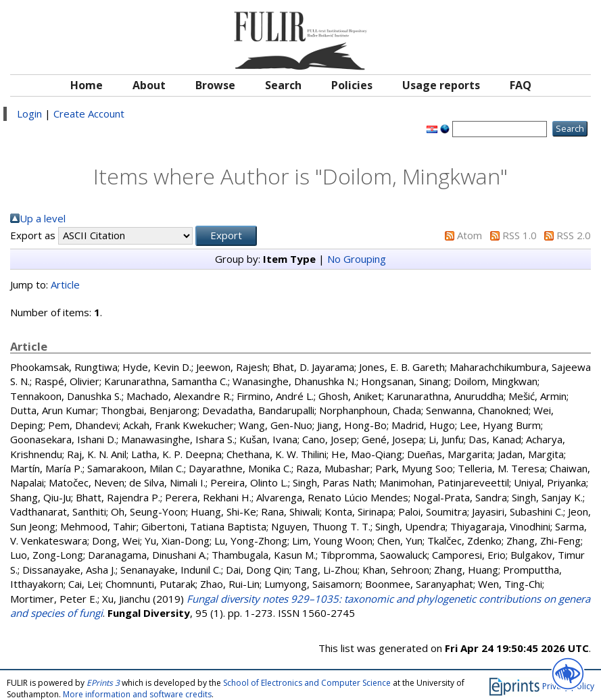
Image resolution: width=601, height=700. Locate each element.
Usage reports (441, 85)
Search (283, 85)
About (149, 85)
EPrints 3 (103, 683)
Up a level (43, 218)
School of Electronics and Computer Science (307, 683)
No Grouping (357, 259)
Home (87, 85)
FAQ (521, 85)
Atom (470, 235)
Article (65, 284)
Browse (215, 85)
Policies (352, 85)
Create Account (89, 114)
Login (29, 114)
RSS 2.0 (574, 235)
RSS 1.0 (520, 235)
